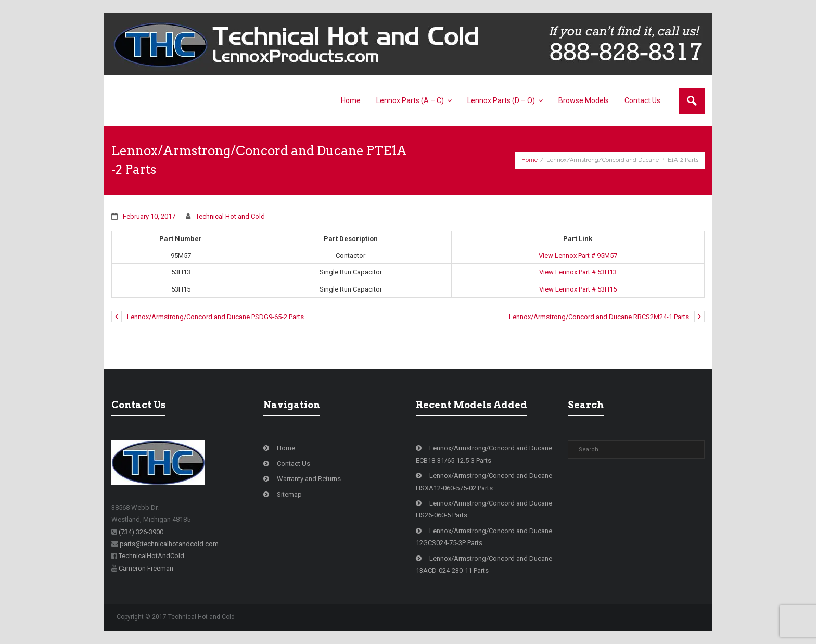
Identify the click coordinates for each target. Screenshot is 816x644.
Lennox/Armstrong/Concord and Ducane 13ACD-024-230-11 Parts (484, 564)
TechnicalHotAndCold (151, 556)
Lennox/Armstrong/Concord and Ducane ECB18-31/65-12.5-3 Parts (484, 454)
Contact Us (294, 464)
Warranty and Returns (309, 479)
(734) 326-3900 (141, 532)
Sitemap (289, 494)
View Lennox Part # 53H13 (578, 272)
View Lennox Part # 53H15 (578, 289)
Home (530, 160)
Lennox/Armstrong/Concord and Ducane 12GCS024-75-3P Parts (484, 537)
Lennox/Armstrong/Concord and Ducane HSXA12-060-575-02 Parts (484, 482)
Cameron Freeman (146, 568)
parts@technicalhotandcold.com (169, 544)
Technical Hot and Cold (230, 216)
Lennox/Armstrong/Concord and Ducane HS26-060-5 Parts (484, 509)
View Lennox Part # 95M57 (578, 255)
